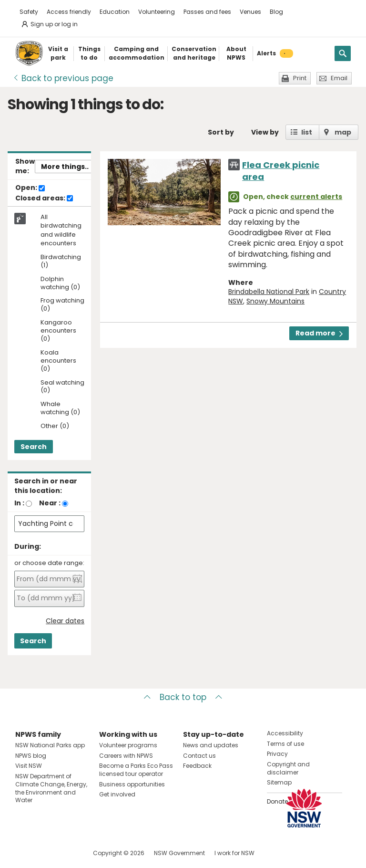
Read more (319, 333)
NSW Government (179, 853)
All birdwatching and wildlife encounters (61, 230)
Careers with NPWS (126, 756)
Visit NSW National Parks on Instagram (45, 853)
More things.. (65, 167)
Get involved (117, 794)
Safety (29, 12)
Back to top (183, 697)
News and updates (211, 745)
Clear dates (65, 621)
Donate (277, 801)
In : (19, 503)
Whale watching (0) (60, 408)
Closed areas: (44, 199)
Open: (30, 188)
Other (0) (55, 426)
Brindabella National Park (269, 292)
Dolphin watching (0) (60, 283)
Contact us (199, 756)
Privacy (277, 754)
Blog (276, 12)
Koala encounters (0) (58, 361)
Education (115, 12)
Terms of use (285, 744)
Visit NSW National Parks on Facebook (24, 853)
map (343, 132)
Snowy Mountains (275, 301)
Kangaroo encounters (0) (58, 331)
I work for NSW (234, 853)
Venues (250, 12)
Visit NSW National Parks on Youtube (65, 853)
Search (34, 447)
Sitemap (279, 782)
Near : (50, 503)
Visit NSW (29, 766)
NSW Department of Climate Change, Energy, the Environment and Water (51, 788)
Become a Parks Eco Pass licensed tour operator (136, 770)
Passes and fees (207, 12)
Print (300, 78)
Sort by (221, 132)
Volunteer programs (128, 745)
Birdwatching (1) (61, 261)
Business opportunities (132, 784)
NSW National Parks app (50, 745)
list (307, 132)
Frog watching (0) (62, 305)
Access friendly (69, 12)
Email (339, 78)
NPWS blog (31, 756)
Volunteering (157, 12)
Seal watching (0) (62, 387)
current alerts (316, 197)
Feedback (197, 766)
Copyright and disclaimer (288, 768)
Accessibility (285, 733)
